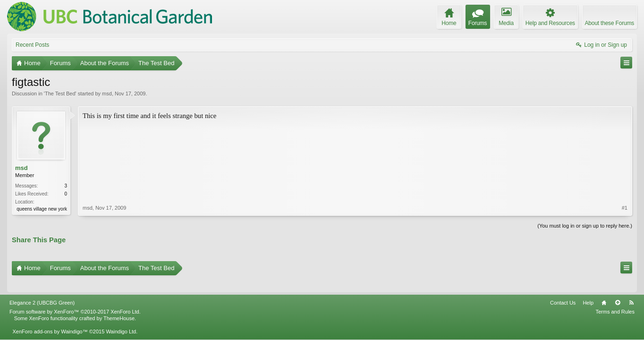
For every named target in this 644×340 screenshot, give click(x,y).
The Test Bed (60, 93)
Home (604, 289)
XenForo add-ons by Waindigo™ (50, 318)
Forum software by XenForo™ (75, 298)
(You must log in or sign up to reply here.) (585, 225)
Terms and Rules (615, 298)
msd (107, 93)
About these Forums (610, 23)
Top (618, 289)
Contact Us (563, 289)
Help (588, 289)
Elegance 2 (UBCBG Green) (42, 289)
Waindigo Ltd (121, 318)
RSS (631, 289)
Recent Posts (32, 45)
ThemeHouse (119, 305)
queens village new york (42, 209)
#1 (625, 167)
